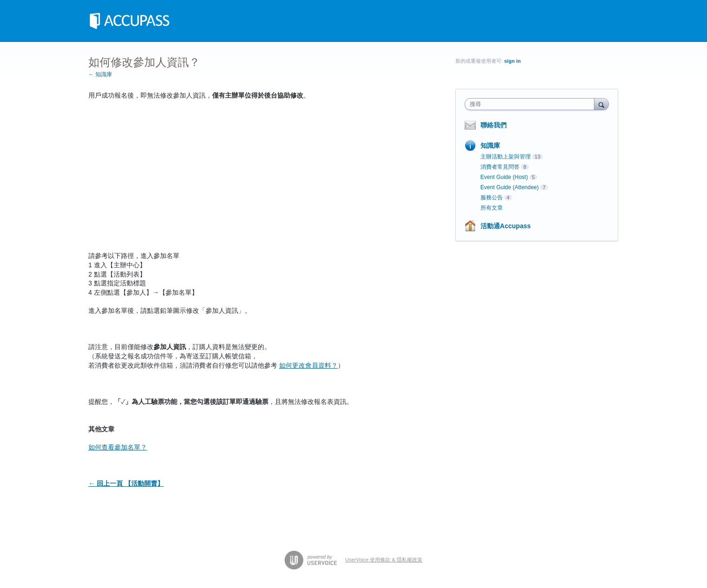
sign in (512, 61)
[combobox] (532, 104)
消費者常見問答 (500, 167)
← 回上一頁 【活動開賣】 (126, 483)
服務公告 (492, 198)
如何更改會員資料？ (308, 365)
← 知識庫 (100, 74)
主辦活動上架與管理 (506, 157)
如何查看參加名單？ (118, 447)
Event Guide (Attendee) (510, 187)
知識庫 (490, 145)
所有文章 (492, 208)
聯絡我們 (494, 125)
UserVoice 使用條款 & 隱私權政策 (384, 560)
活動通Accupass (506, 226)
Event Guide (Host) (504, 177)
